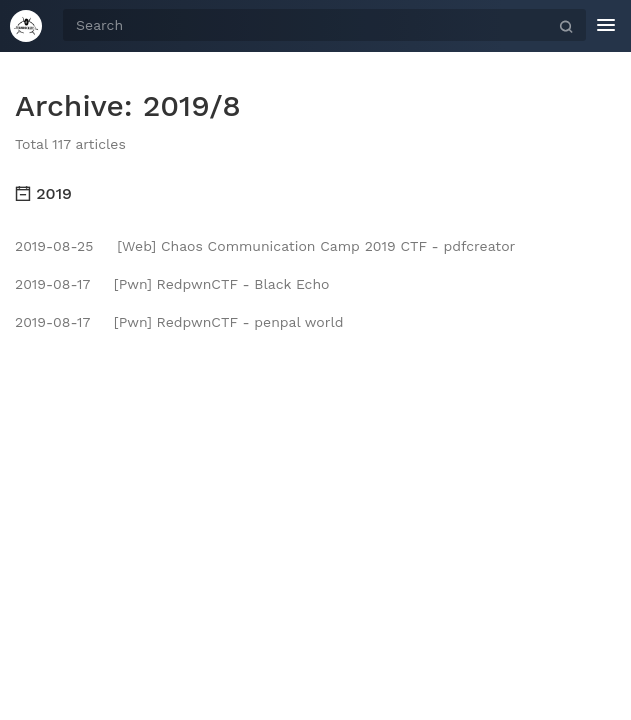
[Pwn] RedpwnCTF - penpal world (179, 322)
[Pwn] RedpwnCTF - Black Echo (172, 284)
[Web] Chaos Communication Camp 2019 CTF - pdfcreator (265, 246)
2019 (43, 193)
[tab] (315, 194)
